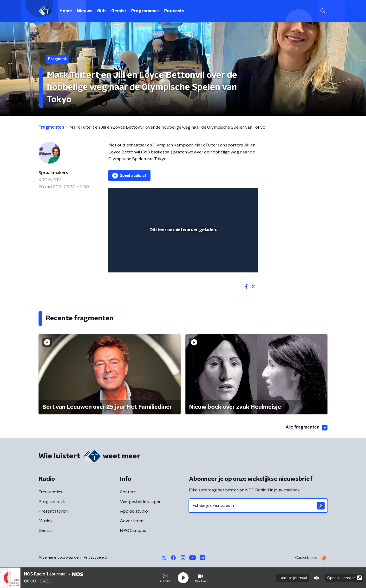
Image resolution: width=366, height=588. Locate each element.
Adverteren (132, 521)
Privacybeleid (95, 557)
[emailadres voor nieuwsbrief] (258, 506)
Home (66, 11)
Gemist (119, 11)
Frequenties (50, 492)
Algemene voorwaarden (60, 557)
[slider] (182, 249)
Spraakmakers (53, 173)
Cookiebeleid (306, 558)
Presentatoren (53, 511)
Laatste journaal (293, 578)
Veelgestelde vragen (141, 502)
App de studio (134, 511)
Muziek (46, 521)
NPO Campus (133, 531)
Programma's (145, 11)
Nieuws (85, 11)
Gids (102, 11)
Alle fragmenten (307, 428)
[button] (165, 578)
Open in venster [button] (344, 578)
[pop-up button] (236, 262)
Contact (128, 492)
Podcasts (174, 11)
